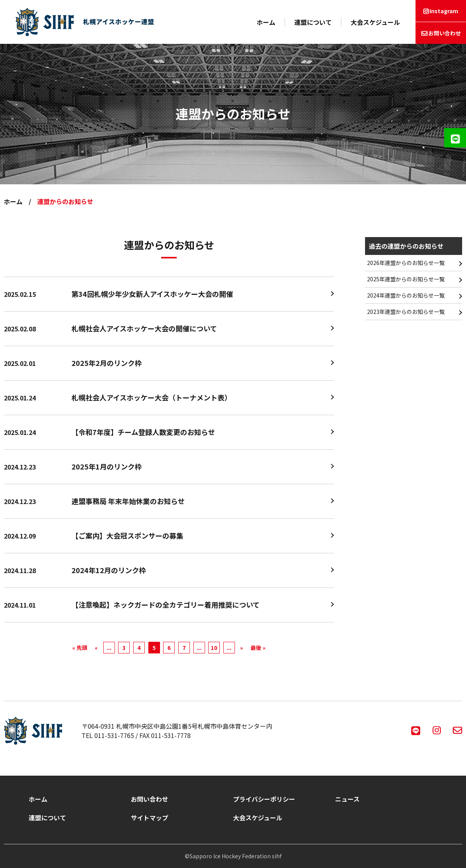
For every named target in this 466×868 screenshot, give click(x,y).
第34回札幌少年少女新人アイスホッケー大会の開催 (152, 294)
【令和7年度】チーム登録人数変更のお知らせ (143, 432)
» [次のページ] (242, 648)
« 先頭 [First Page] (80, 648)
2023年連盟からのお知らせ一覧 (406, 312)
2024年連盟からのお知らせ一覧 (406, 295)
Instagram (444, 11)
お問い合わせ (445, 33)
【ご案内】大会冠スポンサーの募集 (127, 535)
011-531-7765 (114, 735)
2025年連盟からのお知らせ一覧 (406, 279)
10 (214, 648)
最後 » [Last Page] (258, 648)
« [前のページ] (96, 648)
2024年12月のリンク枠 (109, 570)
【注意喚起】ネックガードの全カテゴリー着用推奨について (166, 605)
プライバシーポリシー (264, 799)
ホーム (266, 22)
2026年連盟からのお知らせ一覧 (406, 263)
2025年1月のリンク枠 (107, 466)
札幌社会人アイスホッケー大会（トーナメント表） (151, 397)
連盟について (313, 22)
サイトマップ (150, 818)
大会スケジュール (375, 22)
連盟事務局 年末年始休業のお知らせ (128, 501)
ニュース (347, 799)
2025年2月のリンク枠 (107, 363)
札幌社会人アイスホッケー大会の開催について (144, 328)
